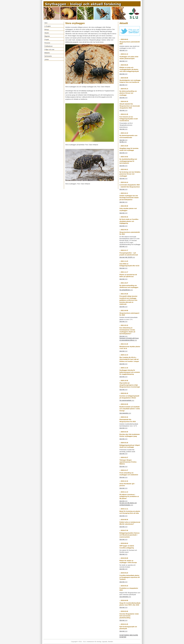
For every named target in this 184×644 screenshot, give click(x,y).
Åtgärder (47, 36)
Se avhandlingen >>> (126, 290)
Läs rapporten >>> (125, 413)
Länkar (47, 59)
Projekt (47, 39)
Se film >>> (123, 142)
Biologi (47, 30)
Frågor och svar (49, 49)
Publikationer (49, 46)
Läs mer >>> (123, 50)
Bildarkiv (47, 53)
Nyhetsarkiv (48, 56)
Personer (47, 43)
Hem (46, 23)
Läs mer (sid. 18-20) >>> (127, 257)
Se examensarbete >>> (127, 400)
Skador (47, 33)
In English (48, 26)
